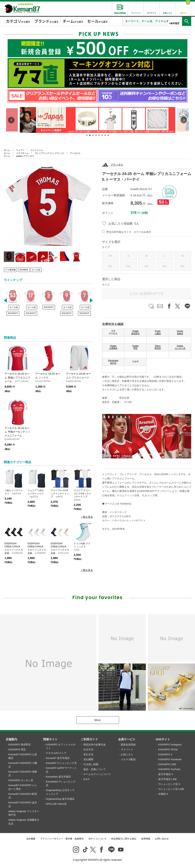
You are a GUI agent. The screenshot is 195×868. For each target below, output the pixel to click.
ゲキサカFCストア (56, 753)
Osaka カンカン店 (180, 347)
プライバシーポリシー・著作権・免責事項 (62, 839)
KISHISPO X (165, 754)
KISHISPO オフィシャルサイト (61, 746)
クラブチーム (22, 153)
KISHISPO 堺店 (17, 749)
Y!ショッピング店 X (169, 784)
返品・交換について (95, 769)
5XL (165, 266)
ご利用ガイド (89, 739)
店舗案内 (11, 739)
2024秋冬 (24, 270)
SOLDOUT (13, 313)
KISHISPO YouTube (169, 769)
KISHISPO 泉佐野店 (20, 745)
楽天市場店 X (166, 774)
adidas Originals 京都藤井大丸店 (24, 822)
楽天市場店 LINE (168, 779)
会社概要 (31, 839)
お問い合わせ (162, 839)
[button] (87, 135)
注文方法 (88, 749)
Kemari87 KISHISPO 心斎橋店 (23, 756)
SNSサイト (163, 739)
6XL (183, 266)
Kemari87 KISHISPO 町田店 (23, 796)
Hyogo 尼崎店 (180, 332)
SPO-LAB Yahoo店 (56, 804)
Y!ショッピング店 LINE (171, 789)
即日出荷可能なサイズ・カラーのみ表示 (129, 232)
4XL (147, 266)
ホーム (7, 150)
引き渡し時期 (91, 764)
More (97, 720)
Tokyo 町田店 (158, 347)
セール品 (36, 270)
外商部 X (163, 794)
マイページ (127, 749)
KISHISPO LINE (167, 764)
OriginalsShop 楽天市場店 (60, 799)
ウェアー (20, 150)
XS (110, 256)
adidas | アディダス (25, 156)
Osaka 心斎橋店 (113, 347)
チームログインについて (97, 774)
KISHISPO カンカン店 (21, 780)
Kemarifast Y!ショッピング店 (61, 784)
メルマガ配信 (128, 759)
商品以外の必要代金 (95, 745)
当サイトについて (97, 839)
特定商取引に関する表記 (124, 839)
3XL (128, 266)
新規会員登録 (128, 745)
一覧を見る (87, 517)
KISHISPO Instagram (170, 745)
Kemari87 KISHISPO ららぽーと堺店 (23, 787)
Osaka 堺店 (135, 347)
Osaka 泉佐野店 (135, 332)
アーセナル (75, 153)
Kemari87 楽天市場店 (58, 758)
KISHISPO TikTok (168, 749)
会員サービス (127, 739)
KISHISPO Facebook (170, 759)
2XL (110, 266)
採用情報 (146, 839)
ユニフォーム (37, 150)
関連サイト (50, 739)
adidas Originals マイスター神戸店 (24, 813)
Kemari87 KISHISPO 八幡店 (23, 765)
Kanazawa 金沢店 (113, 362)
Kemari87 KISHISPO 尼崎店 (23, 774)
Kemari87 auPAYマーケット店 (61, 770)
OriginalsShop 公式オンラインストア (60, 792)
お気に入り (127, 754)
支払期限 (88, 759)
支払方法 (88, 754)
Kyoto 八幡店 (158, 332)
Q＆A (86, 779)
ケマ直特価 (10, 270)
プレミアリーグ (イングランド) (49, 153)
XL (183, 256)
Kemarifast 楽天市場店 (58, 777)
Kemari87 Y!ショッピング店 (61, 763)
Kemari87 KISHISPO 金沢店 (23, 804)
